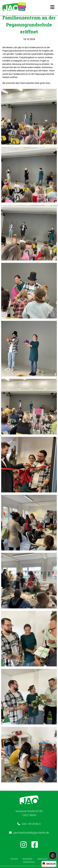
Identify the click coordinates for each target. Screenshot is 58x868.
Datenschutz (29, 862)
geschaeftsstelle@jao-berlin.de (31, 833)
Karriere (14, 859)
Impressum (42, 859)
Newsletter (28, 859)
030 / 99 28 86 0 (31, 824)
